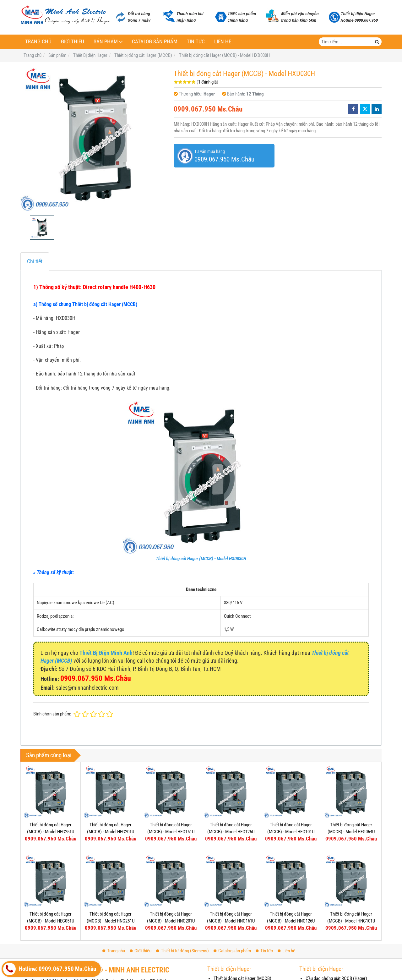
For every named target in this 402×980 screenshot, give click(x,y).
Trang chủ (38, 42)
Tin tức (196, 42)
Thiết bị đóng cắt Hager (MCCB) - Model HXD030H (201, 559)
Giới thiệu (73, 42)
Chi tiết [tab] (35, 261)
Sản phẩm (106, 42)
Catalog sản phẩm (155, 42)
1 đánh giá (207, 82)
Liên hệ (223, 42)
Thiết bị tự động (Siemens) (182, 951)
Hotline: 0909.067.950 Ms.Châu (50, 969)
